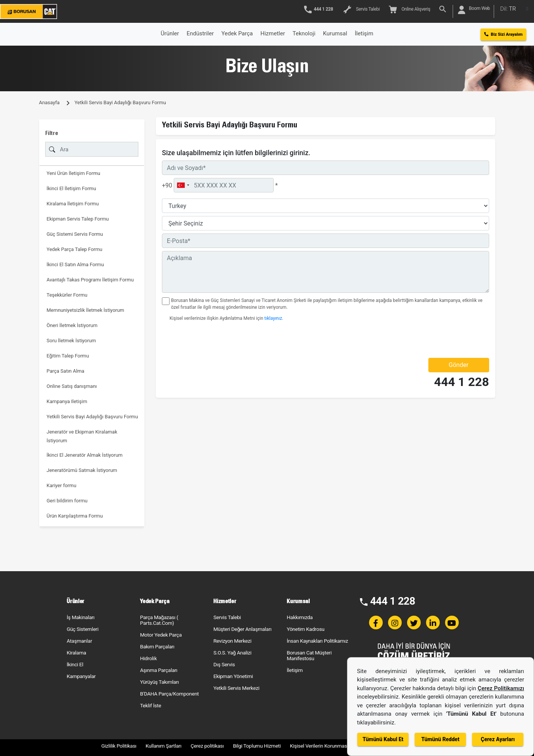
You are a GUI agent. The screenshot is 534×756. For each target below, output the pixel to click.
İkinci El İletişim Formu (71, 188)
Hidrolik (148, 658)
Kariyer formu (62, 485)
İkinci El (75, 664)
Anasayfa (49, 102)
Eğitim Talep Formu (68, 356)
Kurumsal (335, 33)
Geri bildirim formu (67, 501)
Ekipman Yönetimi (233, 676)
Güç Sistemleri (82, 629)
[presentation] (206, 340)
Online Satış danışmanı (72, 386)
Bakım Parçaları (157, 646)
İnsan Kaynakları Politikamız (317, 641)
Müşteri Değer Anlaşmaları (242, 629)
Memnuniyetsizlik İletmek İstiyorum (86, 310)
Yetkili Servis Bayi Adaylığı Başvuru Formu (93, 417)
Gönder (459, 365)
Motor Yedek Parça (161, 635)
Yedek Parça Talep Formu (75, 249)
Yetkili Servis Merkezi (236, 688)
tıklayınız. (274, 318)
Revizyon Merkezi (232, 641)
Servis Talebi (362, 10)
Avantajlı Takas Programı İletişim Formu (90, 280)
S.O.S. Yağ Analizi (232, 653)
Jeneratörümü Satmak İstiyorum (82, 470)
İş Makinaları (80, 617)
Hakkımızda (299, 617)
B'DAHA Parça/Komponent (169, 694)
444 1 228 (461, 382)
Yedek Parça (237, 33)
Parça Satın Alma (66, 371)
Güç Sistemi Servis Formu (75, 234)
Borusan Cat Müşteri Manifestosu (309, 655)
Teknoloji (304, 33)
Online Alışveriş (410, 10)
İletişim (295, 670)
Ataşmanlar (79, 641)
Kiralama (76, 653)
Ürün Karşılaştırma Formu (75, 516)
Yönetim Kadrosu (305, 629)
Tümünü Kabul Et (383, 739)
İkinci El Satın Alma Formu (75, 264)
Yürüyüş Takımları (159, 682)
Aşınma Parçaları (158, 670)
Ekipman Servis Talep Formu (78, 219)
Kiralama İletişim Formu (73, 204)
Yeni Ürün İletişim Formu (74, 173)
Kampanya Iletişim (67, 401)
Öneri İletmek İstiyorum (72, 325)
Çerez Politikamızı (501, 688)
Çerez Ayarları (498, 739)
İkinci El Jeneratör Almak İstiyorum (85, 455)
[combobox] (183, 185)
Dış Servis (224, 664)
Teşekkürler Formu (67, 295)
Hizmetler (273, 33)
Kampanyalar (81, 676)
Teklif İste (150, 705)
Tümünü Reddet (441, 739)
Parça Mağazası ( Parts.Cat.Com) (159, 620)
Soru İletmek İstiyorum (71, 341)
